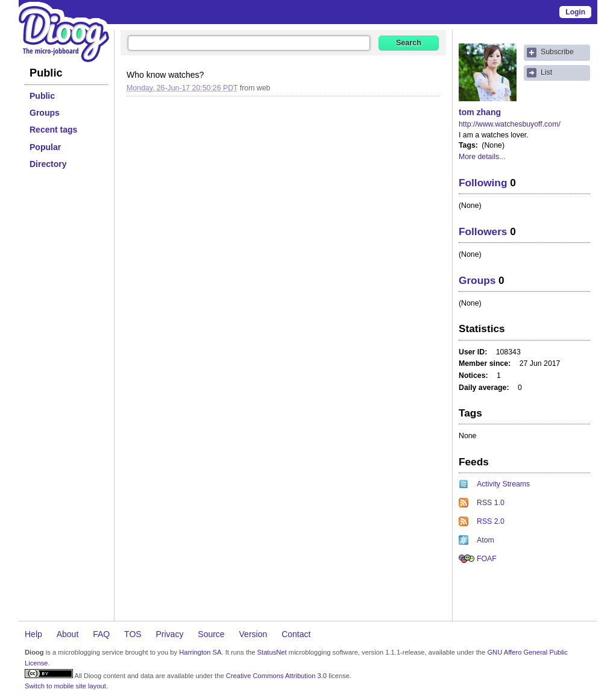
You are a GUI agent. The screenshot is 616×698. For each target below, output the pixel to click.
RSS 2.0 (491, 521)
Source (211, 634)
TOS (133, 634)
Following (483, 183)
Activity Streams (503, 484)
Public (42, 96)
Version (253, 634)
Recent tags (53, 130)
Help (33, 634)
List (546, 72)
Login (575, 12)
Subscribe (557, 52)
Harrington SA (200, 652)
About (68, 634)
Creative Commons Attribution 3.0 (276, 676)
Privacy (170, 634)
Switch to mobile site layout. (66, 686)
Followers (483, 231)
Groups (45, 113)
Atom (486, 540)
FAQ (101, 634)
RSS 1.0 (491, 503)
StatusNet (272, 652)
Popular (45, 147)
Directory (48, 164)
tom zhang (480, 112)
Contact (296, 634)
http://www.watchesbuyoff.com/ (510, 124)
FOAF (487, 559)
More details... (482, 157)
